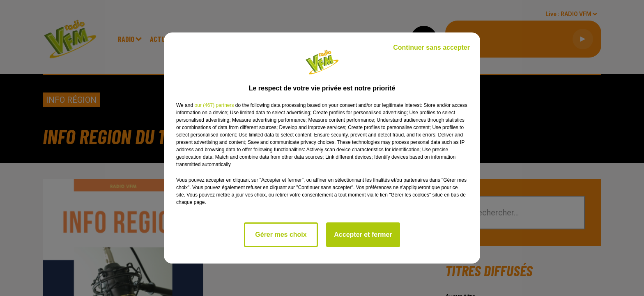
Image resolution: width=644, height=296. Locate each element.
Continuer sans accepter (431, 47)
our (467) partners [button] (214, 105)
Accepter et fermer (363, 235)
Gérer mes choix (281, 235)
